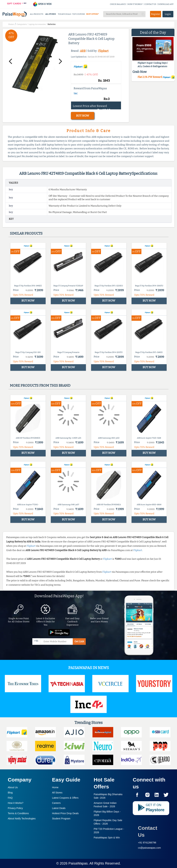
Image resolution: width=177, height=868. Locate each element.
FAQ (10, 798)
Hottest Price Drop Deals (65, 813)
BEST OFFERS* (93, 14)
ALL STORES (51, 14)
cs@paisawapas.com (149, 848)
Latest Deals (59, 808)
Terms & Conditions (18, 813)
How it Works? (16, 803)
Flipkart (103, 51)
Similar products (26, 233)
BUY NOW (83, 116)
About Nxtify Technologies (22, 819)
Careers (56, 803)
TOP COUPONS (79, 14)
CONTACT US (150, 4)
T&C (76, 94)
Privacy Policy (15, 808)
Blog (10, 793)
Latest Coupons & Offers (65, 798)
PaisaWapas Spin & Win (107, 838)
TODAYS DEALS (65, 14)
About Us (13, 787)
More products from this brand (40, 385)
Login (168, 14)
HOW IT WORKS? (135, 4)
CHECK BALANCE (118, 4)
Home (55, 787)
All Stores (57, 793)
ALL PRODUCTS (37, 14)
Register (156, 14)
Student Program (61, 819)
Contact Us (148, 831)
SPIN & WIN (42, 4)
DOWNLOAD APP (166, 4)
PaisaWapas (78, 863)
